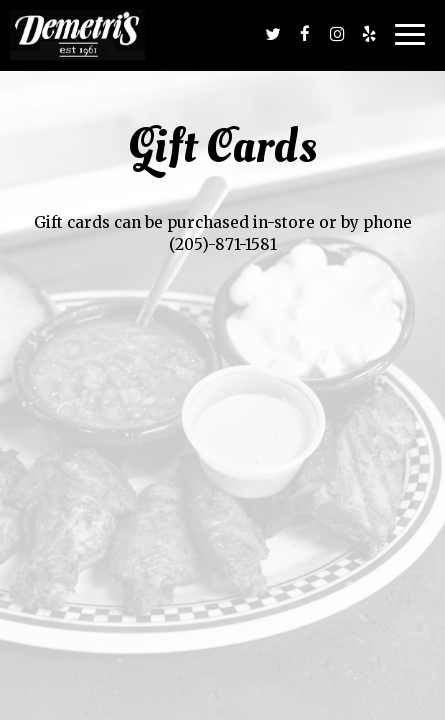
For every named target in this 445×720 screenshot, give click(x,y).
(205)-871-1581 (223, 244)
